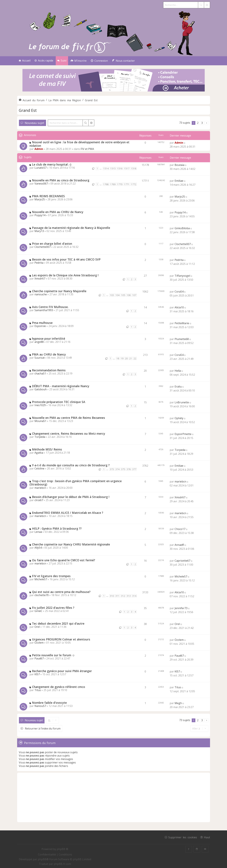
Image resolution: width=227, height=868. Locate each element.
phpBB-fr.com (62, 864)
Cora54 (179, 292)
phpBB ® (62, 849)
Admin (39, 149)
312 (123, 596)
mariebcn (40, 488)
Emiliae (179, 181)
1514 (106, 168)
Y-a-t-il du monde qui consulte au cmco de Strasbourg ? (71, 465)
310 (112, 596)
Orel (37, 627)
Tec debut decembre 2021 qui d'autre (58, 623)
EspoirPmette (183, 434)
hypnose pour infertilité (49, 339)
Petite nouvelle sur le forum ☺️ (53, 655)
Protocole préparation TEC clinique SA (59, 402)
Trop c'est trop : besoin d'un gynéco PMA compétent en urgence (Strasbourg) (76, 483)
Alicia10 (179, 307)
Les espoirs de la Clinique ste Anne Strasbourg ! (65, 275)
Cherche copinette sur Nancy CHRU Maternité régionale (71, 544)
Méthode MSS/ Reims (47, 449)
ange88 (39, 342)
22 (135, 358)
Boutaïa (179, 165)
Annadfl (179, 545)
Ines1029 (40, 405)
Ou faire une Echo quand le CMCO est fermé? (64, 560)
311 (117, 596)
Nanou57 (40, 706)
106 (129, 295)
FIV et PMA (87, 149)
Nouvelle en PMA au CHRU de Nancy (58, 212)
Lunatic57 (40, 168)
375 (123, 469)
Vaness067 (41, 184)
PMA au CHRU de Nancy (49, 354)
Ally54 (38, 548)
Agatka (39, 453)
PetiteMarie (182, 323)
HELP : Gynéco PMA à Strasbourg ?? (57, 528)
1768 (106, 184)
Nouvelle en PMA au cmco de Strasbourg (61, 180)
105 (123, 295)
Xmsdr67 (40, 279)
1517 (127, 168)
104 (117, 295)
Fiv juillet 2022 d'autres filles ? (53, 608)
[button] (206, 123)
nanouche (41, 294)
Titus (38, 690)
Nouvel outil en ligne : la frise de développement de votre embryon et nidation (79, 144)
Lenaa (38, 532)
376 (129, 469)
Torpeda (40, 437)
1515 (113, 168)
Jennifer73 (181, 608)
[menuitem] (79, 61)
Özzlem (39, 643)
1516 (120, 168)
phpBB (42, 859)
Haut (207, 837)
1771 (127, 184)
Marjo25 (40, 199)
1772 (134, 184)
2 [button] (198, 123)
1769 (113, 184)
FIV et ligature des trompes (51, 576)
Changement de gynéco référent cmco (59, 687)
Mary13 (39, 231)
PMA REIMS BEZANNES (48, 196)
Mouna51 (40, 421)
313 (129, 596)
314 (134, 596)
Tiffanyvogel (182, 276)
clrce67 (39, 500)
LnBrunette (182, 402)
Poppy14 (40, 215)
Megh (178, 703)
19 (122, 358)
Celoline (39, 468)
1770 (120, 184)
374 (117, 469)
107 (134, 295)
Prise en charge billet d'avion (52, 244)
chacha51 (40, 373)
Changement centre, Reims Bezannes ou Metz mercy (68, 434)
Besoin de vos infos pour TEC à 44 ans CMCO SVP (66, 259)
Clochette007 (43, 247)
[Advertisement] (114, 797)
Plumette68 (182, 339)
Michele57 (41, 579)
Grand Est (28, 110)
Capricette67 (182, 561)
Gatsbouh (41, 389)
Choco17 (180, 529)
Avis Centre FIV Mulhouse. (50, 307)
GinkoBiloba (182, 228)
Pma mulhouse (42, 323)
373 (112, 469)
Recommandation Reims (49, 370)
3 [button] (202, 123)
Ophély (179, 418)
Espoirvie (40, 326)
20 (126, 358)
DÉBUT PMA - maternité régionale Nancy (61, 386)
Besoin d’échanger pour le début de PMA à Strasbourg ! (71, 497)
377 (134, 469)
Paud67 (39, 658)
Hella (178, 371)
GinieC (38, 611)
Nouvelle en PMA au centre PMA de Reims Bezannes (68, 418)
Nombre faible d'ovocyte (49, 703)
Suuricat (40, 358)
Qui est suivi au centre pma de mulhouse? (61, 592)
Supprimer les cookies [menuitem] (183, 837)
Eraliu (178, 387)
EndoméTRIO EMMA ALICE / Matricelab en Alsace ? (68, 513)
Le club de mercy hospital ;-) (52, 164)
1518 (134, 168)
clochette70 (42, 595)
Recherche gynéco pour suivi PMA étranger (62, 671)
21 (131, 358)
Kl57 (37, 674)
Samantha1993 (44, 310)
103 (112, 295)
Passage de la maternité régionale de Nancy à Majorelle (71, 228)
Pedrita (39, 263)
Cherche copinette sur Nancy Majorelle (59, 291)
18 (118, 358)
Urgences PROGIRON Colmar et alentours (61, 639)
